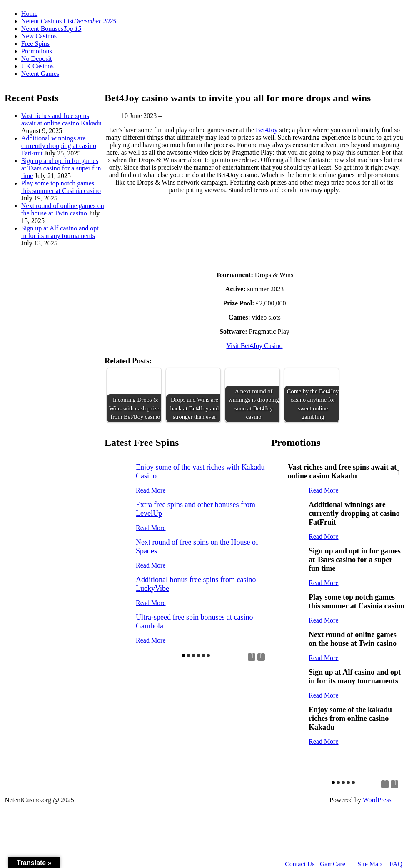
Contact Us (300, 864)
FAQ (396, 864)
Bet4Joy (267, 130)
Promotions (37, 51)
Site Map (369, 864)
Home (29, 14)
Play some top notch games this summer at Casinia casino (61, 187)
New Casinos (39, 36)
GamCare (333, 864)
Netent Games (40, 74)
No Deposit (36, 59)
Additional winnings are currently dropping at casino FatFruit (59, 146)
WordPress (377, 800)
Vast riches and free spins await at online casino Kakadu (61, 119)
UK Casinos (37, 66)
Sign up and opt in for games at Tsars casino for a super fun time (61, 168)
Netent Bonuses (51, 29)
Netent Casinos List (69, 21)
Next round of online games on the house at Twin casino (63, 209)
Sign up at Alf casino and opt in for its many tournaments (60, 232)
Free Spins (35, 44)
